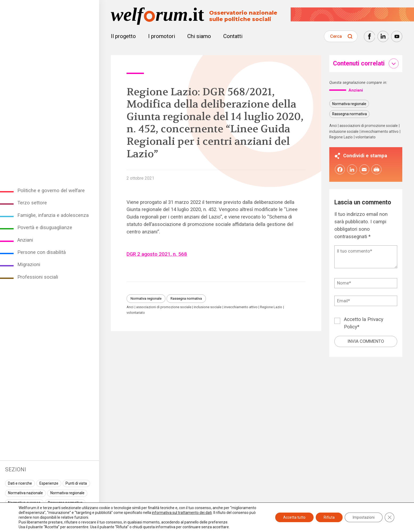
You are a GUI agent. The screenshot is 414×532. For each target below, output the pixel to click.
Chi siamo (199, 36)
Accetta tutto (294, 517)
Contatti (233, 36)
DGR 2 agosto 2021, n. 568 (157, 254)
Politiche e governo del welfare (51, 191)
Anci (130, 307)
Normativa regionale (67, 493)
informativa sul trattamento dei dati (182, 513)
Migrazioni (29, 265)
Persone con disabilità (42, 252)
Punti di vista (76, 483)
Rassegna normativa (186, 298)
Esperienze (49, 483)
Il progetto (123, 36)
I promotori (162, 36)
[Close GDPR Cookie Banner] (389, 517)
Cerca (336, 36)
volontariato (136, 313)
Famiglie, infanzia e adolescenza (53, 215)
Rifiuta (329, 517)
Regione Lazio (271, 307)
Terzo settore (32, 203)
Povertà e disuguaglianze (45, 228)
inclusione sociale (208, 307)
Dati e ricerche (20, 483)
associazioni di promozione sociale (164, 307)
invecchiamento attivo (241, 307)
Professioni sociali (38, 277)
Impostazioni (364, 517)
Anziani (25, 240)
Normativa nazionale (25, 493)
